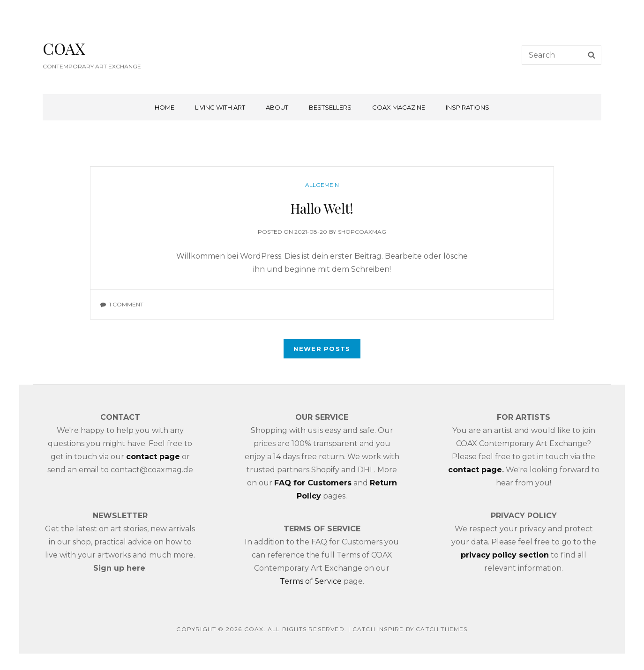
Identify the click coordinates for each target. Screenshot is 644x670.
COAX (64, 48)
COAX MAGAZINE (399, 107)
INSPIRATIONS (468, 107)
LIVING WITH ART (220, 107)
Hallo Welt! (322, 208)
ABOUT (277, 107)
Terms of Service (311, 581)
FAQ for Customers (313, 483)
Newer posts (322, 349)
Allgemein (322, 185)
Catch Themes (442, 629)
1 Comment (126, 304)
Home (165, 107)
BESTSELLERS (330, 107)
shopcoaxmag (362, 232)
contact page (475, 470)
